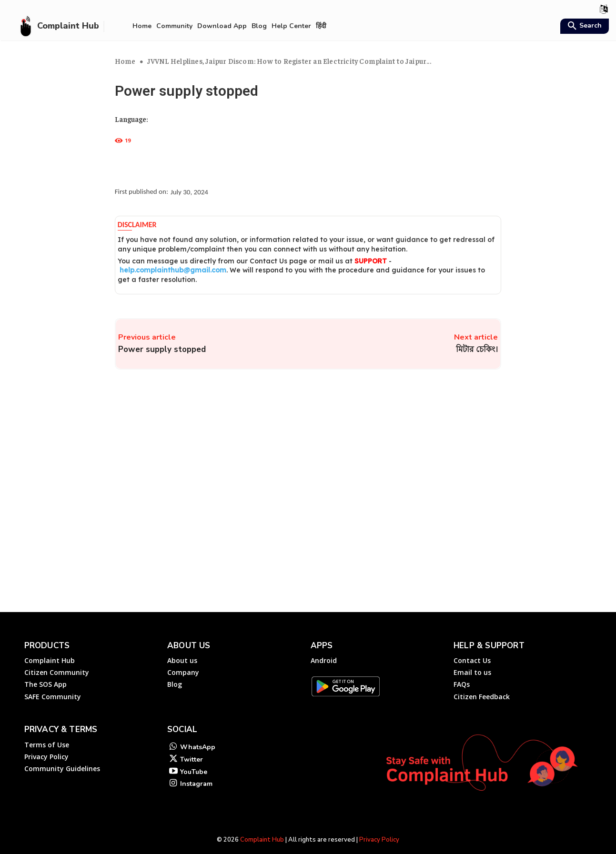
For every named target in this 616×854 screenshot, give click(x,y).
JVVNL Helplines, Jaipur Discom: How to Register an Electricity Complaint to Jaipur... (289, 61)
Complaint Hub (262, 828)
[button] (583, 27)
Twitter (192, 749)
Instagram (196, 774)
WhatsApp (198, 736)
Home (125, 61)
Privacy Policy (379, 828)
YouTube (194, 761)
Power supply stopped (162, 349)
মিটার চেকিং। (477, 349)
